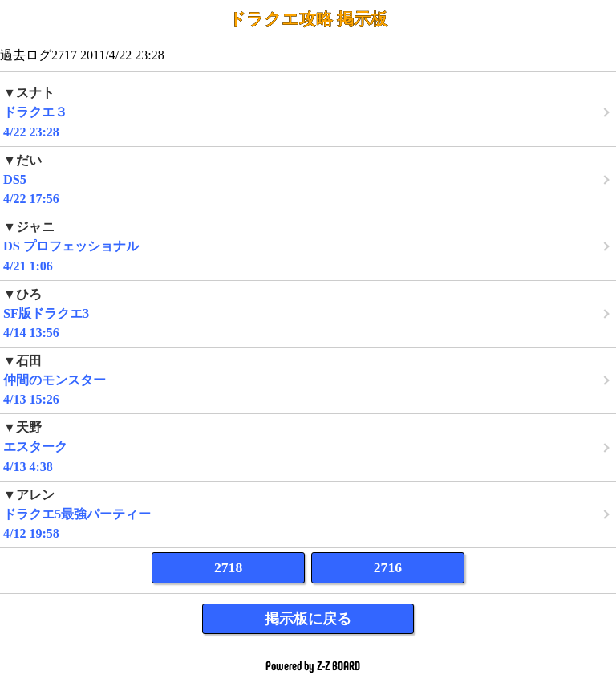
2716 (388, 567)
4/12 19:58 (308, 514)
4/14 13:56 (308, 313)
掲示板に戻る (308, 619)
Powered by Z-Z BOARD (313, 666)
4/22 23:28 (308, 112)
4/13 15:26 (308, 380)
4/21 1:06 (308, 246)
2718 (228, 567)
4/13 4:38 (308, 447)
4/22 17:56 (308, 179)
